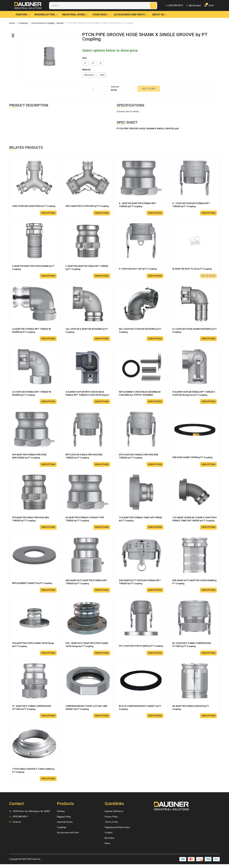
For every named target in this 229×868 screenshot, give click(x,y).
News (107, 847)
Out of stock (208, 277)
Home (12, 24)
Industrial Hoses (75, 15)
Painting (23, 15)
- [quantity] (106, 91)
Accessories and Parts (131, 15)
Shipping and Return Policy (117, 831)
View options (48, 214)
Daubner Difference (114, 815)
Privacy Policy (111, 820)
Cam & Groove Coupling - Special (47, 24)
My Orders (110, 842)
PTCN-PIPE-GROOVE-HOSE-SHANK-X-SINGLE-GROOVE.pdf (148, 129)
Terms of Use (111, 826)
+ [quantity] (106, 88)
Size (85, 59)
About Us (160, 15)
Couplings (101, 15)
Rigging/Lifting (46, 15)
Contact (109, 837)
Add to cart (149, 89)
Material (86, 70)
